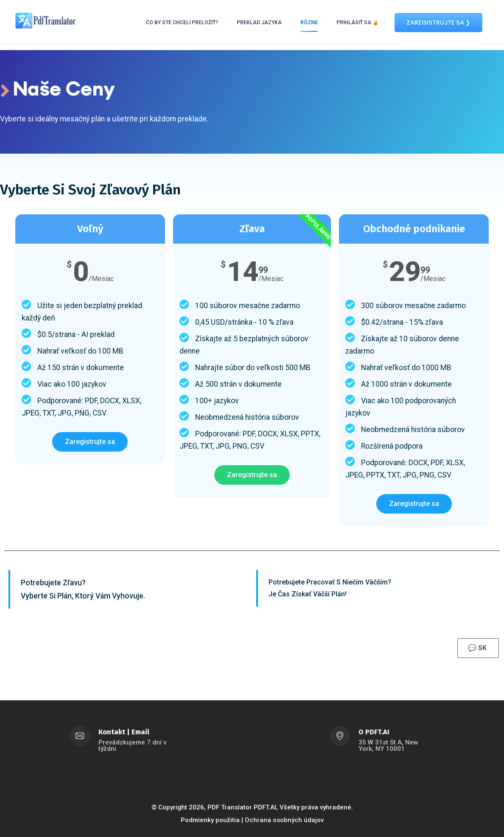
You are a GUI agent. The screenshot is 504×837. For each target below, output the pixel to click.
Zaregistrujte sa (90, 442)
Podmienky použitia (210, 820)
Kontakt (112, 732)
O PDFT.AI (374, 732)
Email (140, 732)
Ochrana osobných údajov (284, 820)
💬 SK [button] (478, 648)
